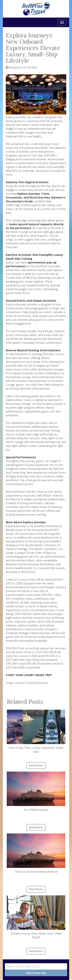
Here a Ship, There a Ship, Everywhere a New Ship (36, 732)
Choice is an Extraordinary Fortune (36, 853)
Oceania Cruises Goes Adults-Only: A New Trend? (36, 917)
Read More (36, 765)
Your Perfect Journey (36, 792)
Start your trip (36, 973)
